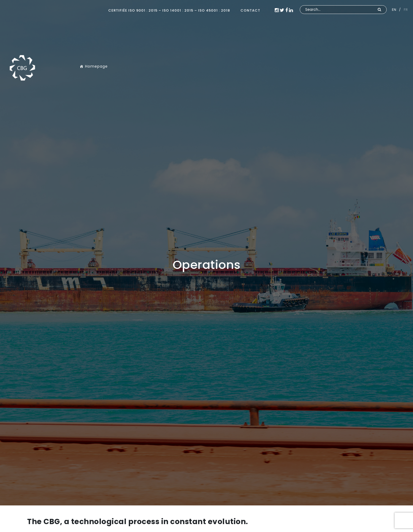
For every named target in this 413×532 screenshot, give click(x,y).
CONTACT (250, 10)
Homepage (96, 66)
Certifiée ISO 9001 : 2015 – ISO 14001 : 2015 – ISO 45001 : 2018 (169, 10)
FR (406, 10)
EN (394, 10)
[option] (206, 253)
